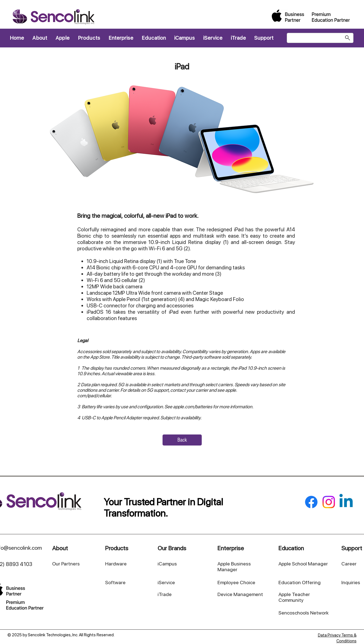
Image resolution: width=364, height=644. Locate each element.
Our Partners (66, 564)
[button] (89, 38)
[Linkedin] (346, 502)
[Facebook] (311, 502)
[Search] (320, 38)
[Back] (182, 440)
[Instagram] (329, 502)
